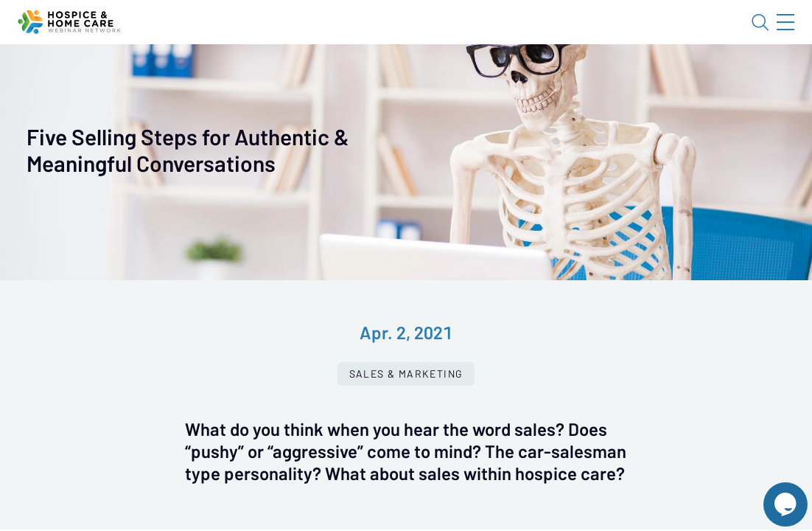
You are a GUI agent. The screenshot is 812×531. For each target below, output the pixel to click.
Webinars (262, 77)
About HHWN (667, 35)
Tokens (417, 77)
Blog (576, 35)
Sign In (769, 35)
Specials (518, 77)
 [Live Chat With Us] (772, 494)
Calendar (343, 77)
